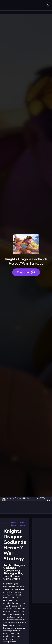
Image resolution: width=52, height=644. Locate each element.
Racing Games (13, 524)
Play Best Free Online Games (11, 6)
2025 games (23, 524)
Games (6, 524)
